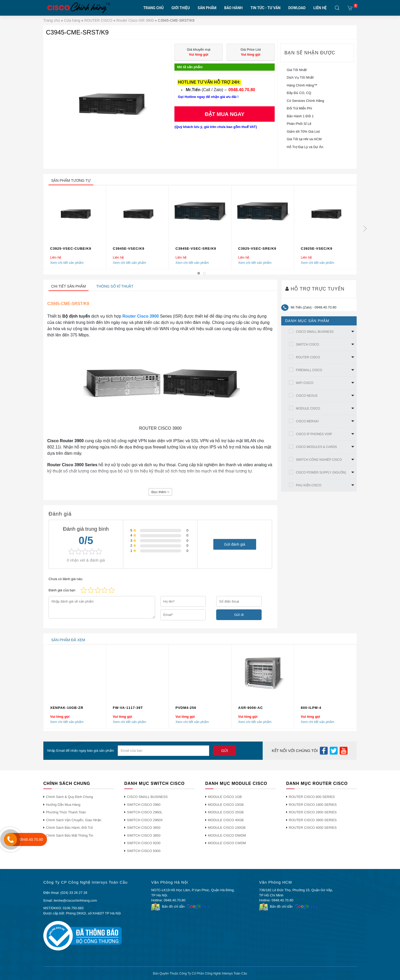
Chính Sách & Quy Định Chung (69, 797)
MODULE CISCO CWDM (227, 843)
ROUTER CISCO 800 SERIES (312, 797)
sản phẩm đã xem (68, 640)
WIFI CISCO (305, 383)
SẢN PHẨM (207, 8)
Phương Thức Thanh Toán (66, 812)
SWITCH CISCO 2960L (145, 812)
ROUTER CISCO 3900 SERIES (313, 820)
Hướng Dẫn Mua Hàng (63, 805)
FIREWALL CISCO (309, 370)
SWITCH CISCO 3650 (144, 828)
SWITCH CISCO (307, 345)
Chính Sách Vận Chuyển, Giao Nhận (74, 820)
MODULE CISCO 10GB (226, 805)
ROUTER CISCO (98, 20)
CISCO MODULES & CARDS (316, 447)
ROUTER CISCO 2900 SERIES (313, 812)
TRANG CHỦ (154, 8)
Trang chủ (52, 20)
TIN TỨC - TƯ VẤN (265, 8)
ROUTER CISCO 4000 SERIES (313, 828)
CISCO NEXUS (307, 396)
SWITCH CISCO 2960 (144, 805)
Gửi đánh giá (235, 544)
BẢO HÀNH (233, 8)
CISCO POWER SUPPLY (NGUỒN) (321, 472)
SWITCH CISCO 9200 (144, 843)
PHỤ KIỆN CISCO (308, 485)
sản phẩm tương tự (71, 180)
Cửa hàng (72, 20)
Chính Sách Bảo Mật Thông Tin (70, 835)
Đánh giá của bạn (62, 590)
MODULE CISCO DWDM (227, 835)
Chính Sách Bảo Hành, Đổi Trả (69, 828)
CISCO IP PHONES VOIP (314, 434)
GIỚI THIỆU (181, 8)
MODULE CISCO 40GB (226, 820)
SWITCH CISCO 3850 (144, 835)
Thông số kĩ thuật (115, 286)
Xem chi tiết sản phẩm (67, 262)
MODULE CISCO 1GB (225, 797)
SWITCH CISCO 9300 (144, 851)
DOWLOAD (297, 8)
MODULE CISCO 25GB (226, 812)
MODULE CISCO (308, 409)
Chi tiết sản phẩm (69, 286)
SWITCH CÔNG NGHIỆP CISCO (319, 460)
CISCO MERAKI (307, 421)
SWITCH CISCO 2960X (145, 820)
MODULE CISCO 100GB (227, 828)
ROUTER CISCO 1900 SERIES (313, 805)
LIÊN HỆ (320, 8)
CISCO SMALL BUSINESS (315, 332)
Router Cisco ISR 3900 (135, 20)
